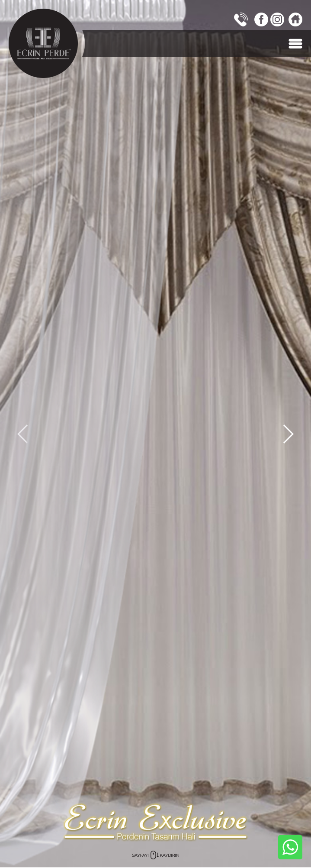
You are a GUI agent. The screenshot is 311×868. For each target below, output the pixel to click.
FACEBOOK (261, 19)
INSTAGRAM (277, 19)
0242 (241, 19)
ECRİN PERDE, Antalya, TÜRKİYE (43, 43)
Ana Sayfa (295, 19)
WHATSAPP (290, 847)
